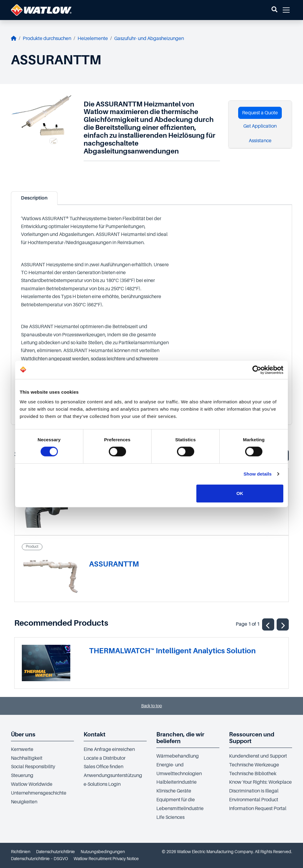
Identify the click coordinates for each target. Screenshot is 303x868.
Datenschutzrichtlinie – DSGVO (39, 859)
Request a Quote (260, 113)
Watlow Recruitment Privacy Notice (106, 859)
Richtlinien (21, 852)
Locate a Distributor (105, 758)
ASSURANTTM (114, 564)
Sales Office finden (103, 767)
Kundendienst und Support (258, 756)
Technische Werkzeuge (254, 765)
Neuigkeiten (24, 802)
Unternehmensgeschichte (39, 793)
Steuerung (22, 775)
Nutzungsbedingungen (103, 852)
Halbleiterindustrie (176, 782)
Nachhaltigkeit (27, 758)
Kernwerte (22, 749)
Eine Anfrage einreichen (109, 749)
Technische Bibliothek (253, 774)
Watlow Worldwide (32, 784)
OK (240, 493)
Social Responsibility (33, 767)
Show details (258, 474)
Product (32, 547)
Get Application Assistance (260, 133)
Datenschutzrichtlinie (55, 852)
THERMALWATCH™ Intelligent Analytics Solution (172, 651)
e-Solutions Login (102, 784)
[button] (274, 10)
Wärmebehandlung (178, 756)
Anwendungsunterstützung (113, 775)
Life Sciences (170, 817)
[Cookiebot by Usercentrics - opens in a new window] (257, 370)
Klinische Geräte (174, 791)
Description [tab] (34, 198)
